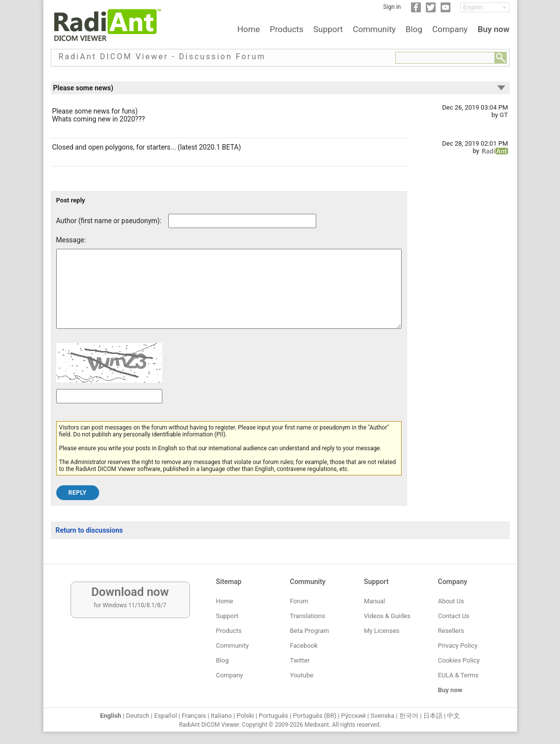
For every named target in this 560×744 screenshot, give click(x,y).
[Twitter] (431, 10)
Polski (245, 716)
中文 (453, 716)
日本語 (433, 716)
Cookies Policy (459, 660)
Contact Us (454, 616)
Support (328, 29)
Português (273, 716)
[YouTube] (446, 10)
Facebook (304, 646)
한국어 (409, 716)
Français (194, 716)
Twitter (300, 660)
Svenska (382, 716)
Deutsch (138, 716)
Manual (375, 601)
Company (450, 29)
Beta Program (310, 631)
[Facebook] (416, 10)
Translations (308, 616)
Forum (299, 601)
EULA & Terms (458, 675)
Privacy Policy (458, 646)
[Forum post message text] (229, 296)
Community (374, 29)
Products (287, 29)
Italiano (221, 716)
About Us (451, 601)
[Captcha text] (109, 411)
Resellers (451, 631)
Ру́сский (353, 716)
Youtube (302, 675)
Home (249, 29)
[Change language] (485, 7)
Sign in (392, 7)
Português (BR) (315, 716)
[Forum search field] (445, 58)
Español (165, 716)
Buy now (494, 29)
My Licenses (382, 631)
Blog (414, 29)
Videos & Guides (387, 616)
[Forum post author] (242, 221)
